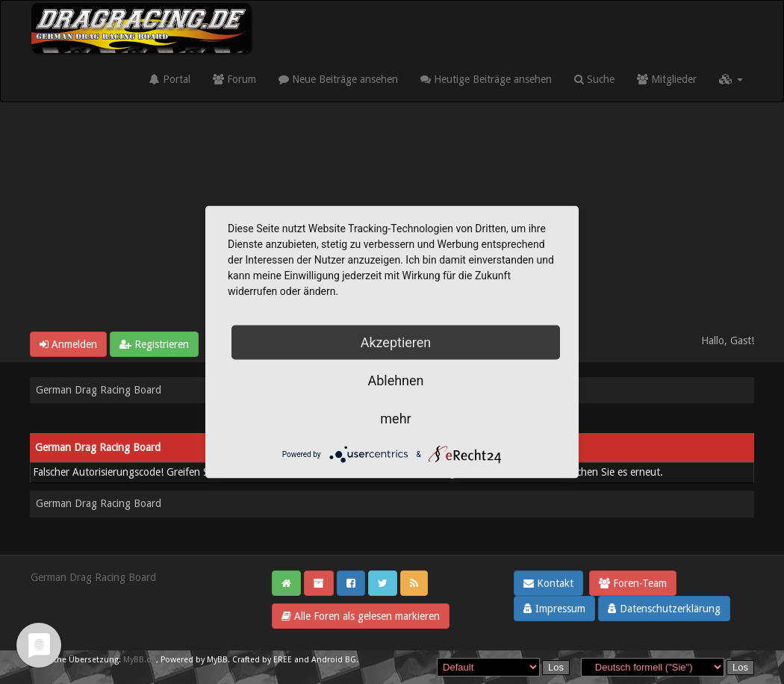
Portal (170, 79)
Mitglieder (667, 79)
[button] (731, 79)
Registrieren (154, 344)
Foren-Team (633, 583)
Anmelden (68, 344)
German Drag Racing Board (99, 390)
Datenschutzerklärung (664, 609)
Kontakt (548, 583)
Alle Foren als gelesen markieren (361, 616)
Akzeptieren (396, 342)
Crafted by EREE (262, 660)
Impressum (554, 609)
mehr (395, 419)
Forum (234, 79)
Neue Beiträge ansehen (338, 79)
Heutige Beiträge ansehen (486, 79)
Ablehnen (395, 380)
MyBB (217, 660)
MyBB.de (140, 660)
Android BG (334, 660)
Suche (594, 79)
